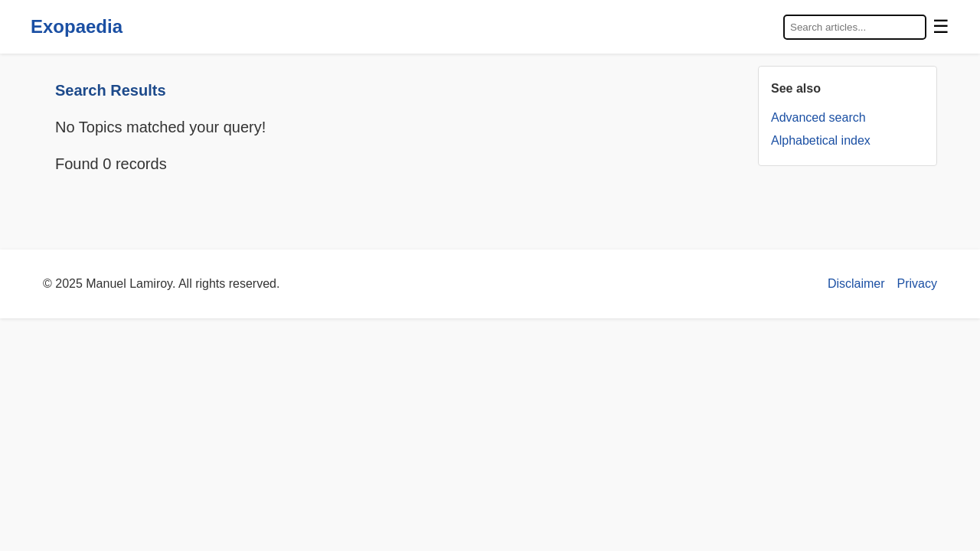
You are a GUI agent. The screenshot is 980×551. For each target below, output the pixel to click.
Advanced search (818, 117)
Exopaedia (77, 26)
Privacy (917, 284)
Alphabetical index (821, 140)
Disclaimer (856, 284)
